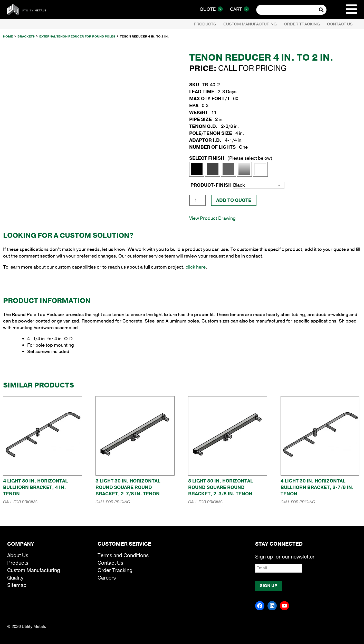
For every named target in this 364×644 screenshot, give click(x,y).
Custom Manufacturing (250, 24)
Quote (211, 9)
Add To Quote (234, 200)
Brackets (26, 36)
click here (196, 267)
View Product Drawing (212, 218)
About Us (18, 556)
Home (8, 36)
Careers (107, 578)
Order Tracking (302, 24)
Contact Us (340, 24)
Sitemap (17, 585)
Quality (15, 578)
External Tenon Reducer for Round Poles (77, 36)
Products (205, 24)
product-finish (211, 185)
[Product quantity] (198, 200)
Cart (240, 9)
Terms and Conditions (123, 556)
